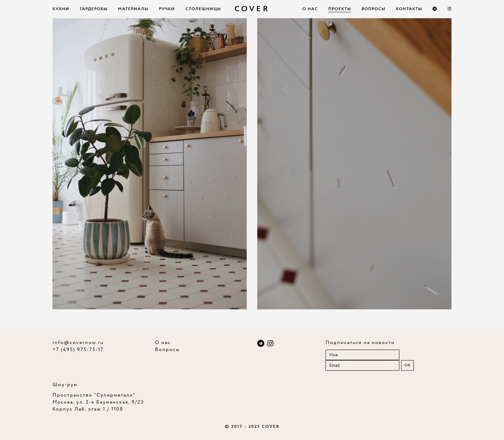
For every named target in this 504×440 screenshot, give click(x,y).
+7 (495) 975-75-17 (78, 350)
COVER (252, 9)
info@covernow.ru (78, 343)
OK (407, 365)
